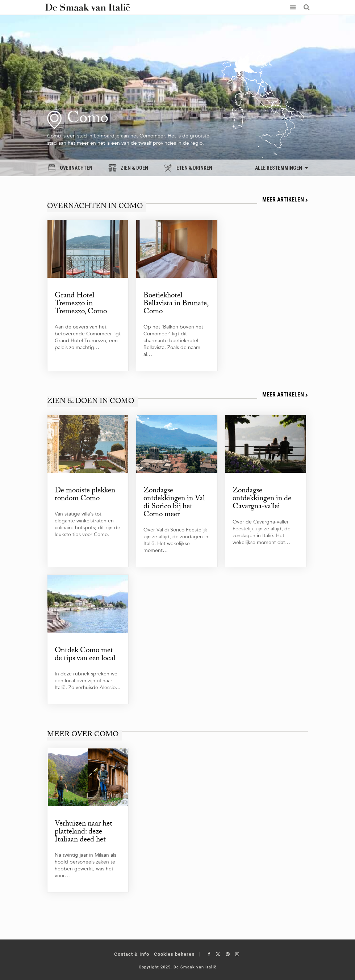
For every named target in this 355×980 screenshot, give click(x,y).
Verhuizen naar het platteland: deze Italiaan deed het (83, 831)
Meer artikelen (285, 200)
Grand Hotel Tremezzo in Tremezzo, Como (81, 304)
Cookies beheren (174, 953)
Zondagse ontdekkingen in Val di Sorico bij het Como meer (174, 503)
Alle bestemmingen (281, 168)
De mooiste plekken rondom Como (85, 495)
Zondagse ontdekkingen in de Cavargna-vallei (262, 499)
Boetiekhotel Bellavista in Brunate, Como (176, 304)
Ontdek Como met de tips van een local (85, 654)
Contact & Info (132, 953)
